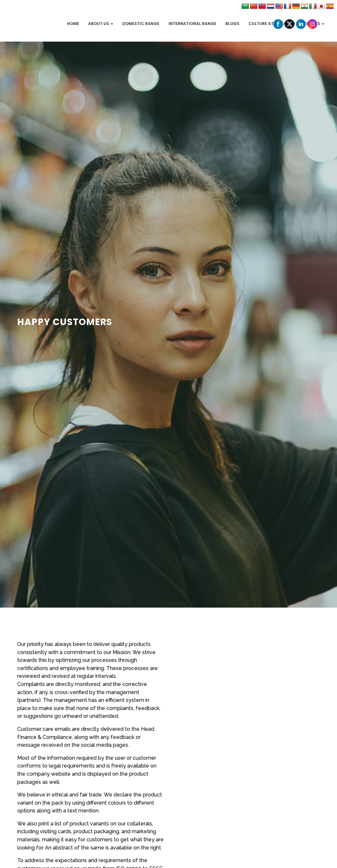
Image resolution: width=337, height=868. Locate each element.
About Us (101, 24)
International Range (192, 24)
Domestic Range (141, 24)
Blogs (232, 24)
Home (73, 24)
